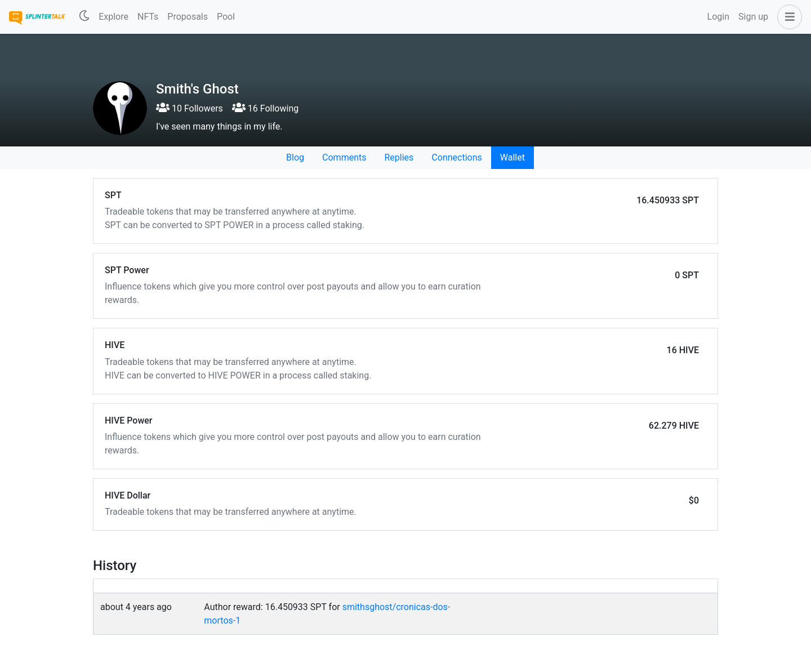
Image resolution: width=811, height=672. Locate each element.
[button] (787, 17)
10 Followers (190, 108)
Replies (399, 157)
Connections (456, 157)
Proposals (188, 17)
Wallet (513, 157)
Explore (113, 17)
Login (718, 17)
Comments (344, 157)
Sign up (753, 17)
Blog (295, 157)
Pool (226, 17)
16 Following (265, 108)
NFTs (148, 17)
